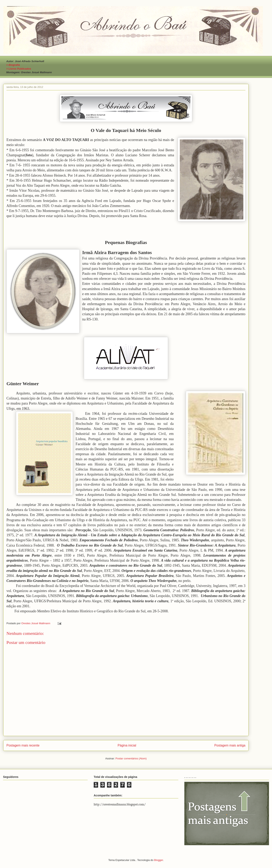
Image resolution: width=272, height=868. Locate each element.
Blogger (159, 860)
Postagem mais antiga (230, 745)
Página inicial (127, 745)
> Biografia (13, 65)
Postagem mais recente (23, 745)
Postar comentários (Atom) (131, 758)
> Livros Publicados (19, 69)
